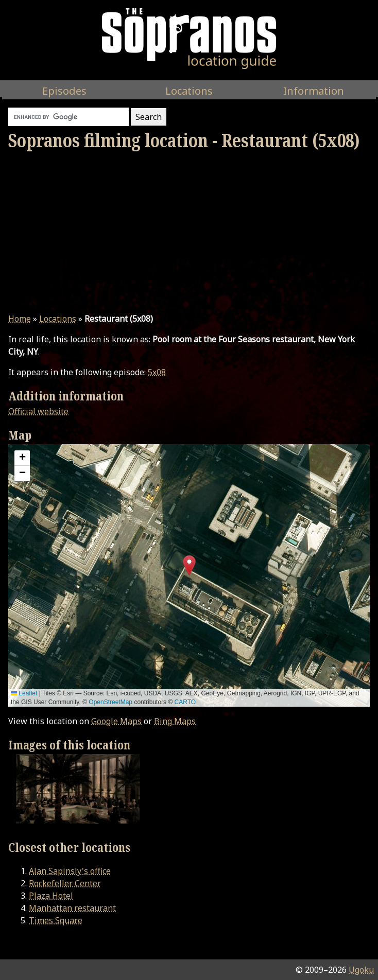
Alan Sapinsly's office (70, 871)
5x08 (157, 372)
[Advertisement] (189, 232)
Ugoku (361, 970)
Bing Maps (175, 721)
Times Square (56, 920)
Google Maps (116, 721)
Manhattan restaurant (72, 908)
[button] (189, 565)
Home (20, 319)
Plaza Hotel (51, 896)
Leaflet (24, 693)
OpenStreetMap (110, 702)
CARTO (185, 702)
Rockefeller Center (65, 883)
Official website (38, 411)
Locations (58, 319)
